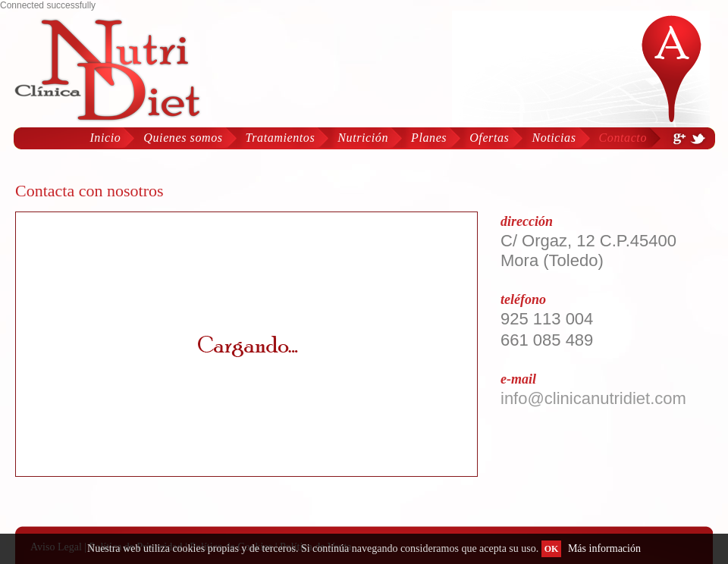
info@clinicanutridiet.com (593, 398)
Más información (604, 548)
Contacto (623, 138)
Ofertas (489, 138)
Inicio (105, 138)
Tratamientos (281, 138)
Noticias (554, 138)
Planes (429, 138)
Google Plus (679, 138)
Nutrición (363, 138)
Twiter (698, 138)
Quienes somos (183, 138)
